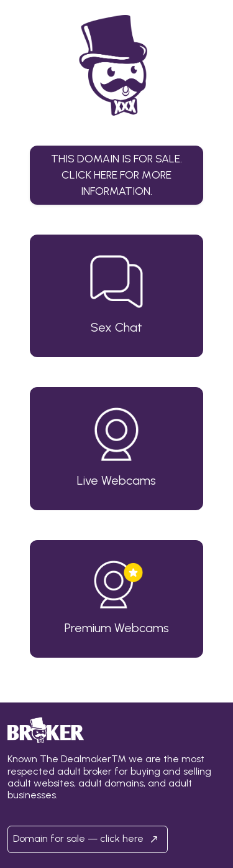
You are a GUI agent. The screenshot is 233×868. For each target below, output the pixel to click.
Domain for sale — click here (88, 839)
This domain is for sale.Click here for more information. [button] (116, 175)
